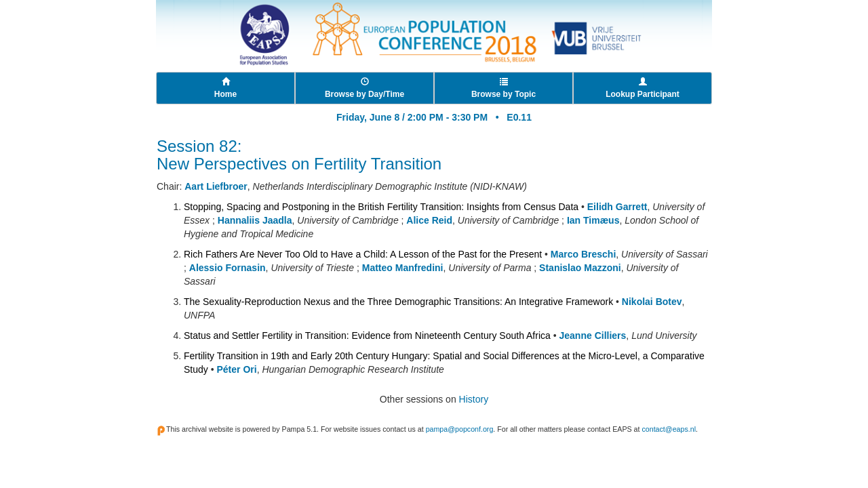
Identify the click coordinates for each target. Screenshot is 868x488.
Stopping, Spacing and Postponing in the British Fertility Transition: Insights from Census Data (381, 207)
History (474, 399)
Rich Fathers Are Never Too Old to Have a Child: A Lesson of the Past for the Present (363, 254)
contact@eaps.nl (669, 429)
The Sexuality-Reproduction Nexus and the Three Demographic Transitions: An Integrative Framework (398, 302)
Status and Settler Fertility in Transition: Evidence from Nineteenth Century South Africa (367, 335)
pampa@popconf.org (460, 429)
